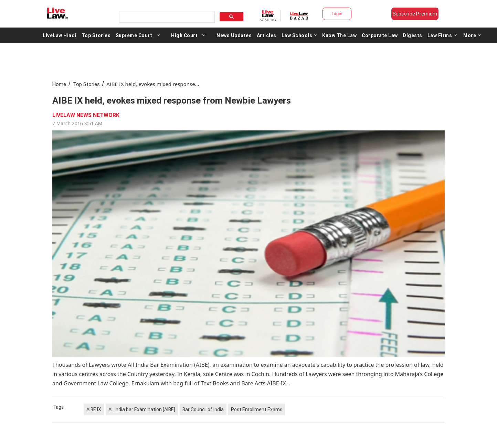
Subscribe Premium (415, 14)
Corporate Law (380, 35)
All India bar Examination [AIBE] (142, 409)
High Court (184, 35)
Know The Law (339, 35)
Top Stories (96, 35)
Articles (267, 35)
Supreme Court (134, 35)
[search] (166, 17)
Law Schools (299, 35)
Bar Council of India (203, 409)
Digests (413, 35)
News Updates (234, 35)
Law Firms (442, 35)
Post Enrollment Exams (257, 409)
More (472, 35)
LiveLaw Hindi (60, 35)
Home (59, 84)
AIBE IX (94, 409)
